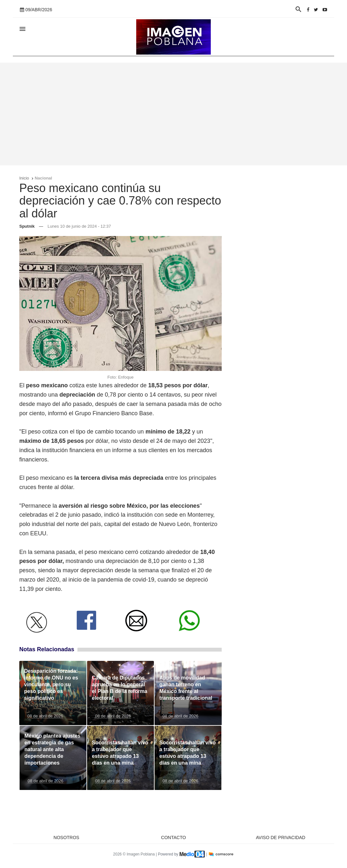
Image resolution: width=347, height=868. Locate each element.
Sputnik (27, 226)
